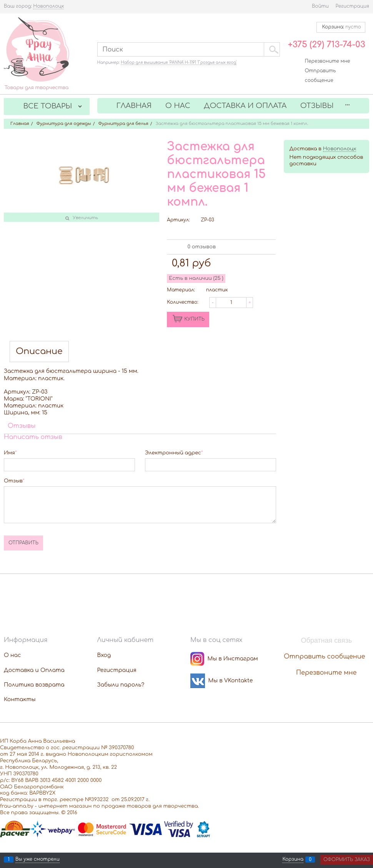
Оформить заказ (347, 860)
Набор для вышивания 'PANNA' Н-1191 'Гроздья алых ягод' (179, 62)
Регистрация (352, 6)
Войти (320, 6)
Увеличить (85, 218)
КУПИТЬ (194, 319)
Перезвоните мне (328, 61)
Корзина (293, 860)
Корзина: (341, 27)
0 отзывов (202, 247)
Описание (39, 352)
